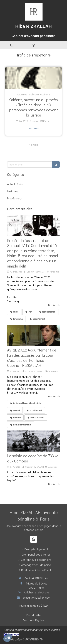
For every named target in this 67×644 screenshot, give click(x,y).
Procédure (13, 198)
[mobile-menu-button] (56, 45)
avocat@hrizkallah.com (36, 597)
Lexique (12, 191)
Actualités (13, 184)
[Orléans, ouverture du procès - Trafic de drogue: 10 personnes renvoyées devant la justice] (33, 78)
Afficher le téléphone (36, 592)
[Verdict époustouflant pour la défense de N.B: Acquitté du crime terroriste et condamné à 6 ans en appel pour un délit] (33, 226)
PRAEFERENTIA (34, 639)
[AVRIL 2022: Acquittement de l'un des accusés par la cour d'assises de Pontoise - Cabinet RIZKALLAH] (33, 335)
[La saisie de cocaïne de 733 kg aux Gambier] (33, 441)
